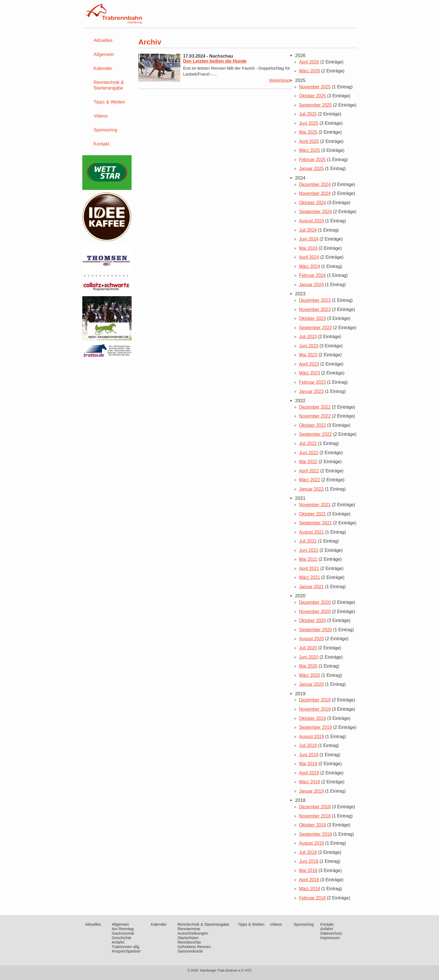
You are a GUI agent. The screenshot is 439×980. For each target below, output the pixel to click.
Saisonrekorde (190, 951)
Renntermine (189, 929)
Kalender (103, 68)
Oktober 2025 (312, 96)
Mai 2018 (308, 871)
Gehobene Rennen (194, 947)
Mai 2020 (308, 666)
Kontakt (101, 144)
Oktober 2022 (312, 425)
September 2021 (315, 523)
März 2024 (310, 266)
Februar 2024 (312, 275)
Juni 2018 (309, 861)
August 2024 (311, 221)
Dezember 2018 (315, 807)
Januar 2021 (311, 587)
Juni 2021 (309, 550)
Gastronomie (123, 933)
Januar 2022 (311, 489)
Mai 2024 (308, 248)
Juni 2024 (309, 239)
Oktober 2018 (312, 825)
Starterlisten (188, 938)
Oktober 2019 (312, 718)
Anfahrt (118, 942)
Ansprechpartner (126, 951)
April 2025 (309, 141)
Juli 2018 (308, 852)
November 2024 (315, 193)
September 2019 (315, 727)
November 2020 (315, 612)
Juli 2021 (308, 541)
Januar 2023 (311, 391)
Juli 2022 (308, 443)
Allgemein (104, 54)
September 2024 (315, 212)
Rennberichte (189, 942)
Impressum (330, 938)
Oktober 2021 (312, 514)
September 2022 (315, 434)
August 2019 (311, 737)
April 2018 (309, 880)
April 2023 (309, 364)
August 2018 (311, 843)
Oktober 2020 (312, 620)
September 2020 (315, 630)
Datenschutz (331, 933)
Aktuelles (103, 40)
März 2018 (310, 889)
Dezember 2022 (315, 407)
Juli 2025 (308, 114)
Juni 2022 (309, 453)
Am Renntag (123, 929)
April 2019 (309, 773)
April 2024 (309, 257)
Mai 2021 (308, 559)
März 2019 (310, 782)
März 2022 (310, 480)
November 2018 (315, 816)
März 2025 (310, 150)
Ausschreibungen (193, 933)
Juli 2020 (308, 648)
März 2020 (310, 675)
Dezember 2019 (315, 700)
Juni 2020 (309, 657)
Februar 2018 (312, 898)
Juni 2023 (309, 346)
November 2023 (315, 309)
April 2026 (309, 62)
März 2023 (310, 373)
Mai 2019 (308, 764)
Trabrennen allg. (126, 947)
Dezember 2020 (315, 602)
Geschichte (122, 938)
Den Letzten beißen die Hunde (215, 61)
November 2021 (315, 505)
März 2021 (310, 577)
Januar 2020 (311, 684)
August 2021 (311, 532)
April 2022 (309, 471)
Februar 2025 (312, 160)
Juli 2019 (308, 745)
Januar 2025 (311, 169)
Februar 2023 (312, 382)
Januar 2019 (311, 791)
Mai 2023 (308, 355)
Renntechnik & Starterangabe (109, 85)
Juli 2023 (308, 337)
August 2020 (311, 639)
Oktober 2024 (312, 203)
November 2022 (315, 416)
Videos (101, 116)
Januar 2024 (311, 285)
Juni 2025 (309, 123)
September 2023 (315, 328)
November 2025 (315, 87)
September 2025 (315, 105)
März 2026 (310, 71)
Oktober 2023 (312, 318)
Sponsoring (105, 130)
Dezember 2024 (315, 184)
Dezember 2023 (315, 300)
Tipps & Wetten (109, 102)
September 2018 (315, 834)
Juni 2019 (309, 755)
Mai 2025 (308, 132)
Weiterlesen (280, 80)
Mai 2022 (308, 462)
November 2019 (315, 709)
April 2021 (309, 568)
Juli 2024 (308, 230)
